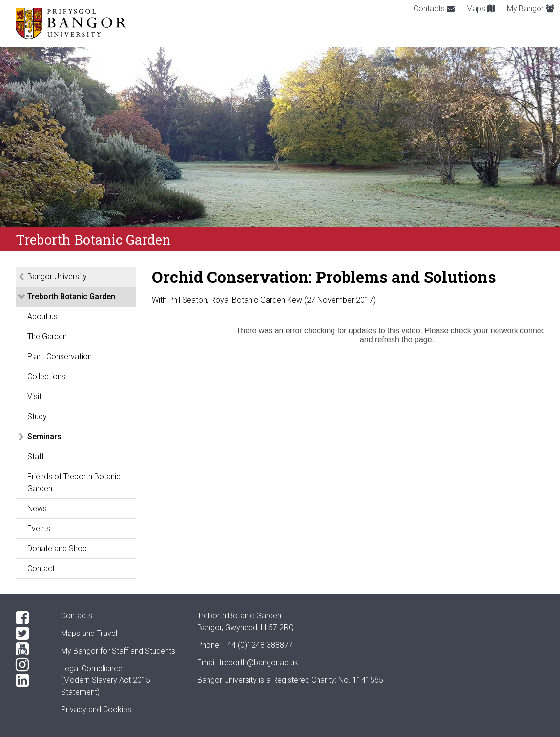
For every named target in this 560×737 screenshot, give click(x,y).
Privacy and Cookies (96, 709)
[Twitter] (31, 634)
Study (37, 417)
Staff (36, 457)
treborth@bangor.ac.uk (259, 663)
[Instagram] (31, 665)
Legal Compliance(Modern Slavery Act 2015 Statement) (106, 680)
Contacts (434, 9)
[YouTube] (31, 649)
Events (39, 528)
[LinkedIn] (31, 680)
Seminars (44, 437)
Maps (481, 9)
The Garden (47, 337)
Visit (34, 397)
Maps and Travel (89, 633)
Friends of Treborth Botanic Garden (74, 482)
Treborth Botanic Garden (71, 297)
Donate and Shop (57, 548)
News (37, 508)
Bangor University (57, 276)
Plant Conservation (60, 357)
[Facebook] (31, 618)
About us (42, 317)
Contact (41, 568)
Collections (46, 377)
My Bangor (530, 9)
